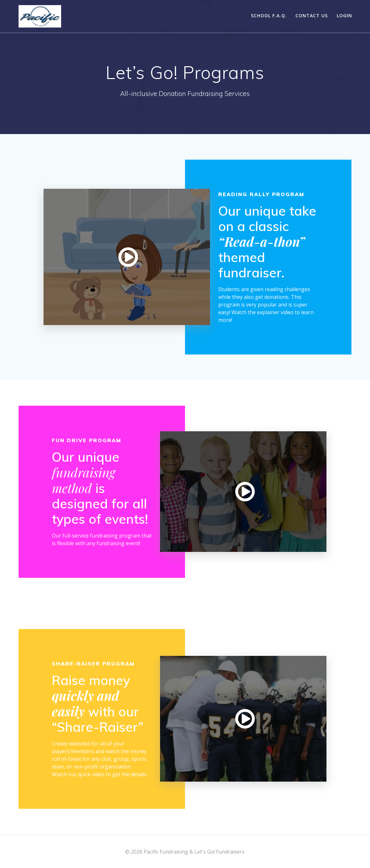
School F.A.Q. (269, 16)
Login (344, 16)
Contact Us (312, 16)
